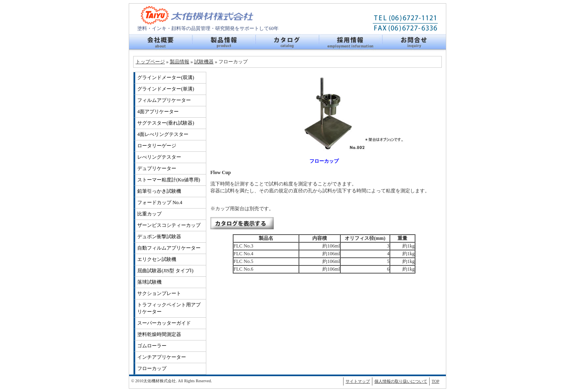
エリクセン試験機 (157, 259)
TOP (436, 381)
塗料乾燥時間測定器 (159, 334)
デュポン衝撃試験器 (159, 237)
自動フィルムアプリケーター (169, 248)
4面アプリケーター (158, 112)
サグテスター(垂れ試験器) (166, 123)
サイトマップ (358, 381)
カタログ (287, 43)
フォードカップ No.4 (160, 202)
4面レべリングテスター (163, 134)
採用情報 (351, 43)
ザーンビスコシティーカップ (169, 225)
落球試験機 (149, 282)
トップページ (150, 62)
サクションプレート (159, 293)
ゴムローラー (152, 346)
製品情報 (224, 43)
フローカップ (152, 368)
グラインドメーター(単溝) (166, 89)
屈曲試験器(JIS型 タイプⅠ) (165, 271)
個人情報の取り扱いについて (401, 381)
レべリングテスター (159, 157)
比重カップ (149, 214)
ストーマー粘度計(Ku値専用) (169, 180)
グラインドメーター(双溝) (166, 78)
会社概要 (161, 43)
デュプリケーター (157, 168)
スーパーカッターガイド (164, 323)
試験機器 (204, 62)
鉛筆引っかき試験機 (159, 191)
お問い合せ (414, 43)
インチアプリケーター (162, 357)
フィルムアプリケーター (164, 100)
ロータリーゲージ (157, 146)
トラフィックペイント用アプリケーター (169, 308)
